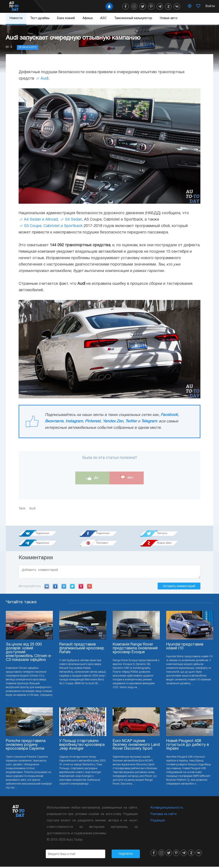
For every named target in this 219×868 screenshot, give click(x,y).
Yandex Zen (113, 421)
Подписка (126, 855)
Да (92, 478)
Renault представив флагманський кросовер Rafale (82, 650)
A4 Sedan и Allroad (41, 220)
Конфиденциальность (167, 809)
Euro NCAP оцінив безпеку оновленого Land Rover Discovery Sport (136, 746)
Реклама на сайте (164, 815)
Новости (16, 18)
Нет (127, 478)
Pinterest (93, 421)
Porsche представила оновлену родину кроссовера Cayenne (26, 746)
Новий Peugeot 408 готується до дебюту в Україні (188, 746)
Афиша (88, 18)
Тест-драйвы (40, 18)
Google (90, 588)
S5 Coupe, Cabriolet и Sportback (53, 226)
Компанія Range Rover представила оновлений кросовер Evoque (135, 650)
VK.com (47, 588)
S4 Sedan (74, 220)
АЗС (103, 18)
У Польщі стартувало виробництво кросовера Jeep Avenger (82, 746)
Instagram (74, 421)
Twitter (131, 421)
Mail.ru (64, 588)
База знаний (66, 18)
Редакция (158, 822)
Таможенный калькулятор (133, 18)
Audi (45, 79)
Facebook (169, 415)
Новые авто (169, 18)
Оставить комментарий (179, 587)
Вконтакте (54, 421)
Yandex (81, 588)
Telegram (149, 421)
